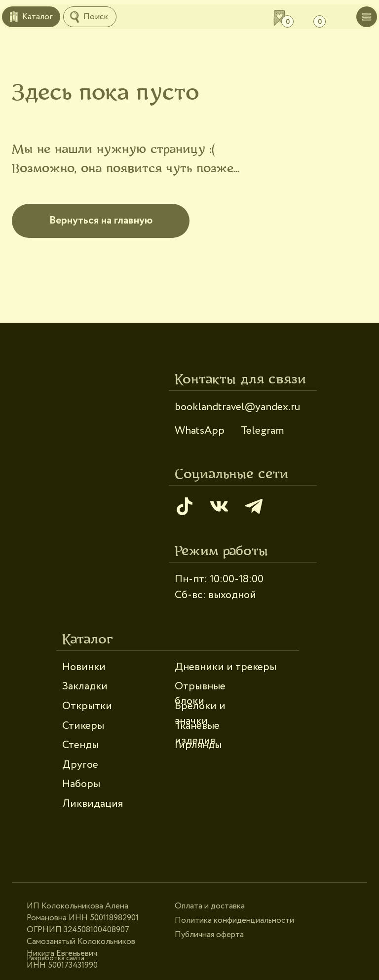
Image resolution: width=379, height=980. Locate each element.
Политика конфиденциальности (234, 921)
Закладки (85, 686)
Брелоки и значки (200, 714)
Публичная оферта (209, 935)
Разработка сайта (56, 958)
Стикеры (83, 726)
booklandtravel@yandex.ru (237, 407)
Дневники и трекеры (226, 667)
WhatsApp (200, 431)
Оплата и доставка (210, 906)
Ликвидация (93, 804)
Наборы (81, 784)
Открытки (87, 706)
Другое (80, 765)
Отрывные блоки (200, 694)
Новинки (84, 667)
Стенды (80, 745)
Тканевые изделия (197, 733)
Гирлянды (198, 745)
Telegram (263, 431)
